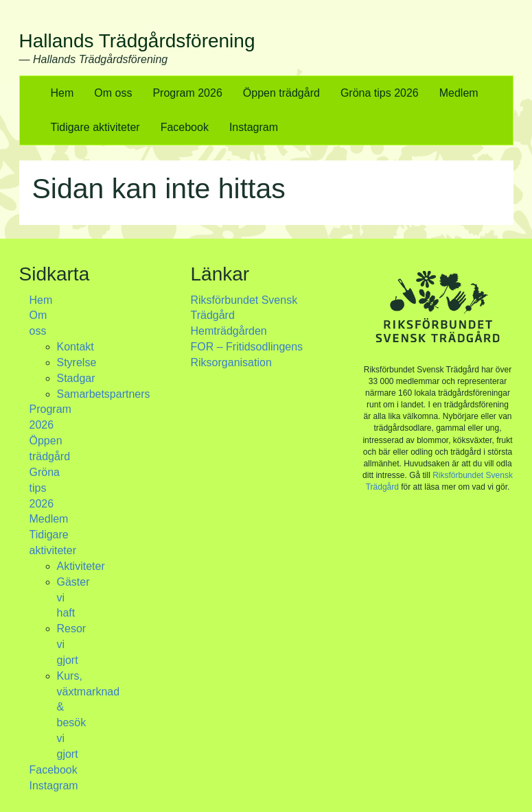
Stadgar (76, 378)
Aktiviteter (81, 566)
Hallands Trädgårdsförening (137, 41)
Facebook (185, 127)
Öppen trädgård (281, 93)
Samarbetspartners (104, 394)
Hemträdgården (229, 331)
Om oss (113, 93)
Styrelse (77, 362)
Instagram (254, 127)
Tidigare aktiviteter (95, 127)
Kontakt (76, 347)
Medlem (459, 93)
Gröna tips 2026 (380, 93)
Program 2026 (187, 93)
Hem (62, 93)
